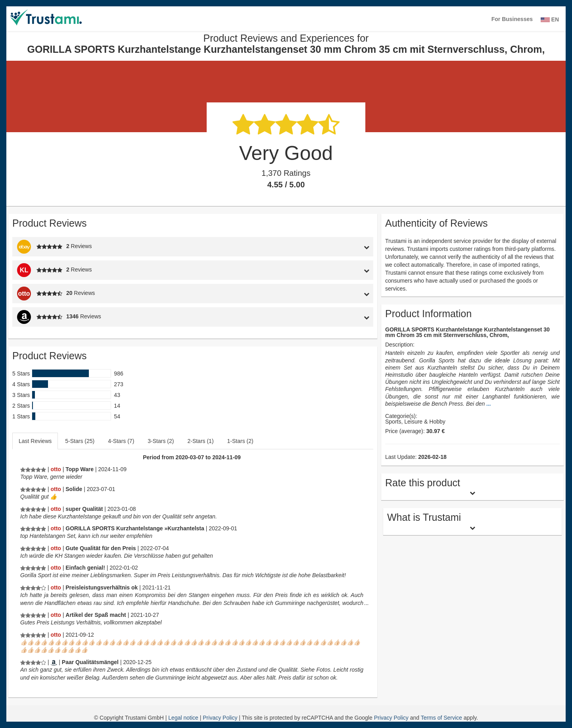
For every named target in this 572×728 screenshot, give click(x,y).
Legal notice (184, 718)
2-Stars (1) (200, 441)
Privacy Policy (221, 718)
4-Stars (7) (121, 441)
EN (550, 19)
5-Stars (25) (80, 441)
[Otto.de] (56, 469)
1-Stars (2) (240, 441)
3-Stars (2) (161, 441)
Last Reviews (35, 441)
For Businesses (512, 19)
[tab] (327, 247)
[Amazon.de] (54, 662)
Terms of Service (441, 718)
